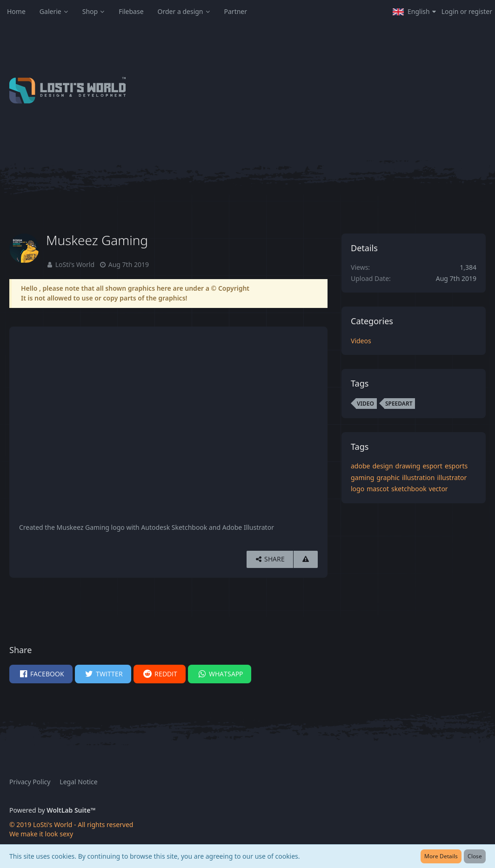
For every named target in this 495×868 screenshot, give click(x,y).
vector (438, 489)
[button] (414, 12)
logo (358, 489)
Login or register (467, 11)
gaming (362, 477)
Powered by (52, 810)
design (382, 466)
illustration (418, 477)
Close (475, 856)
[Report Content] (306, 559)
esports (456, 466)
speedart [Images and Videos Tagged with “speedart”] (399, 404)
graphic (388, 477)
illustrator (452, 477)
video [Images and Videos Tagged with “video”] (365, 404)
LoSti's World (75, 264)
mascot (378, 489)
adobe (360, 466)
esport (432, 466)
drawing (408, 466)
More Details (441, 856)
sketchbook (409, 489)
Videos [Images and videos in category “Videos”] (361, 341)
